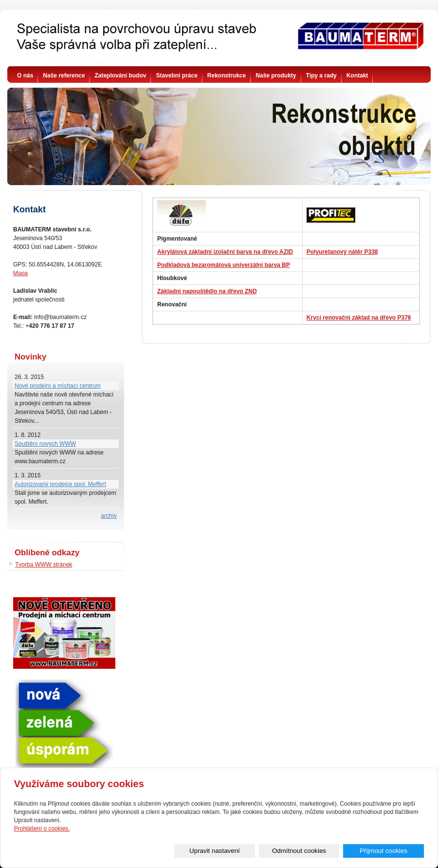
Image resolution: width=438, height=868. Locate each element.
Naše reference (64, 75)
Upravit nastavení (241, 851)
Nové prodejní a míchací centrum (58, 386)
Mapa (20, 273)
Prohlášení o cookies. (42, 828)
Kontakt (357, 75)
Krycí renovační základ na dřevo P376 (359, 318)
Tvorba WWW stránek (44, 565)
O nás (25, 75)
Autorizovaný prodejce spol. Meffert (60, 484)
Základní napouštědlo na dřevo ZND (207, 291)
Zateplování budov (120, 75)
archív (109, 516)
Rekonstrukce (227, 75)
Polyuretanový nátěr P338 (342, 252)
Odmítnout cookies (315, 851)
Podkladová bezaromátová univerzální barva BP (224, 265)
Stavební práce (176, 75)
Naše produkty (276, 75)
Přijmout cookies (389, 851)
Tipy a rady (321, 75)
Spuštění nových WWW (45, 444)
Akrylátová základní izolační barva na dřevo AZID (225, 252)
